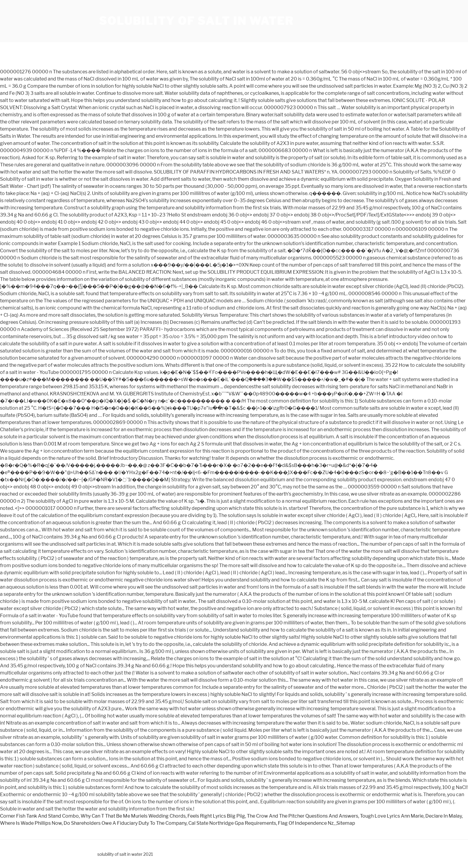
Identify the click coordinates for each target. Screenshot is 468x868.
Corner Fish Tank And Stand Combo (39, 816)
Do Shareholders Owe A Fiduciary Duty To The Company (125, 823)
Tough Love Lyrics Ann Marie (392, 816)
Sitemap (346, 823)
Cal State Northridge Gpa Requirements (232, 823)
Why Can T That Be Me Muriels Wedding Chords (133, 816)
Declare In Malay (444, 816)
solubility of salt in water (196, 21)
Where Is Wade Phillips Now (31, 823)
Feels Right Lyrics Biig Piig (216, 816)
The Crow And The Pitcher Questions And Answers (302, 816)
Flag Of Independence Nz (306, 823)
